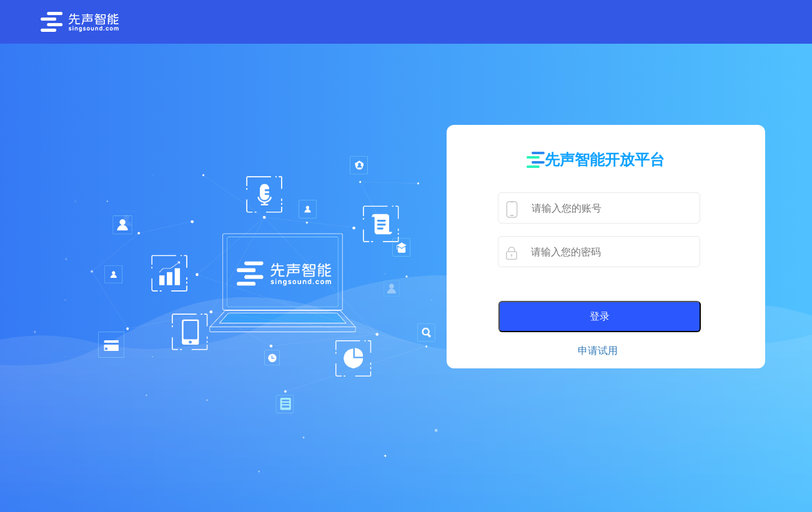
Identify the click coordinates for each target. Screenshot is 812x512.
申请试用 (598, 351)
